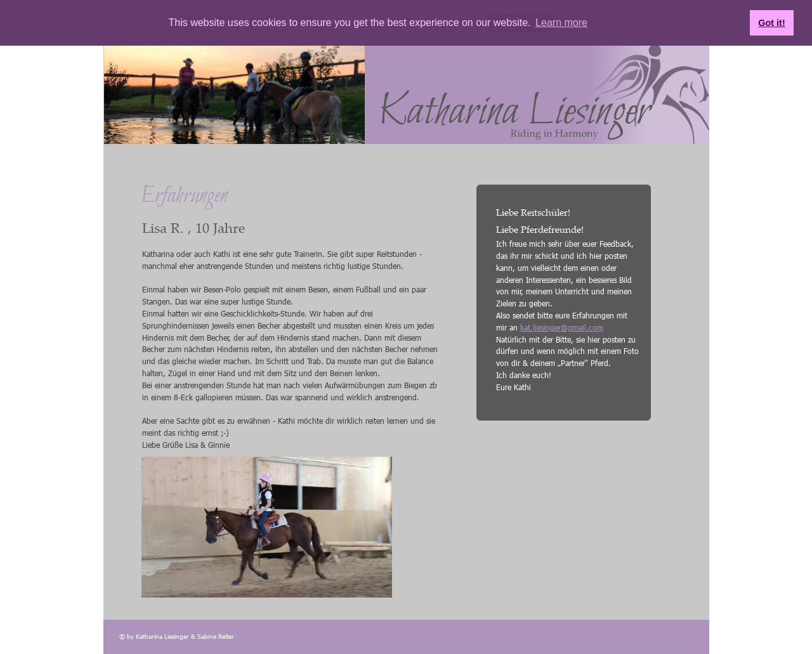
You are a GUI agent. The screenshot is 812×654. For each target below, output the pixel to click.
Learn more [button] (561, 23)
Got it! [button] (771, 23)
